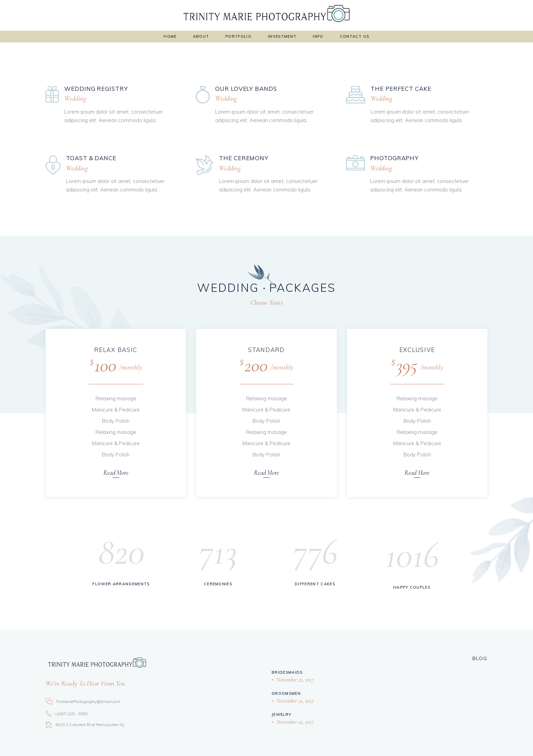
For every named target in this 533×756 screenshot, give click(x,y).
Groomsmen (286, 693)
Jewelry (281, 715)
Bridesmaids (287, 672)
